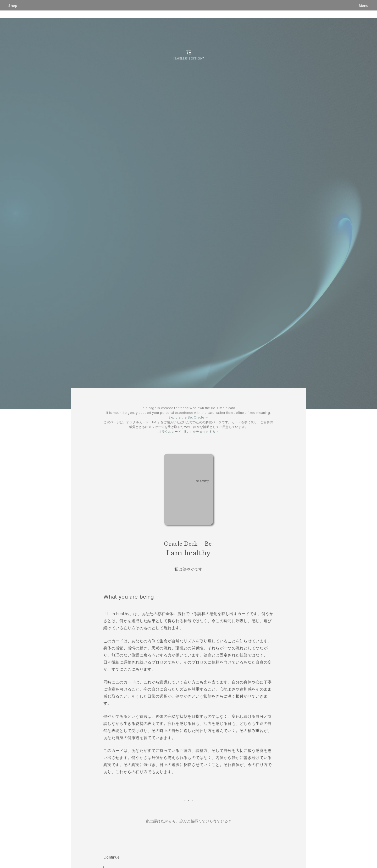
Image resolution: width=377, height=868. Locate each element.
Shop (13, 6)
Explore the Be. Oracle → (188, 417)
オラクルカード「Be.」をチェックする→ (188, 432)
